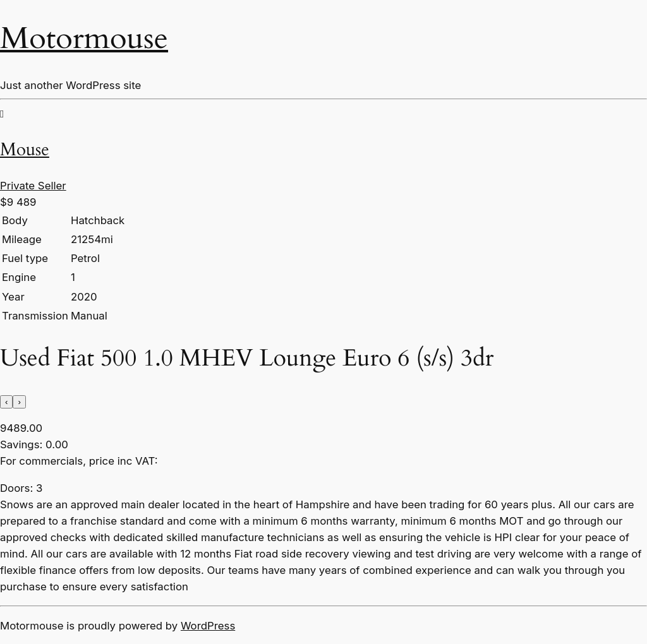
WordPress (208, 626)
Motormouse (84, 38)
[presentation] (6, 402)
